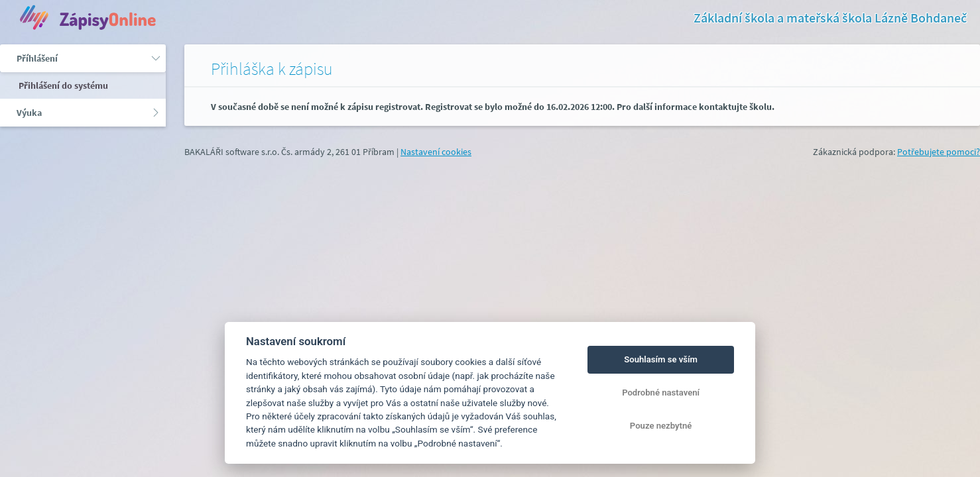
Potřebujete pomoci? (939, 152)
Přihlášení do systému (62, 85)
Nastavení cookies (436, 152)
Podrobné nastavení (661, 393)
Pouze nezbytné (661, 426)
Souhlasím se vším (661, 359)
